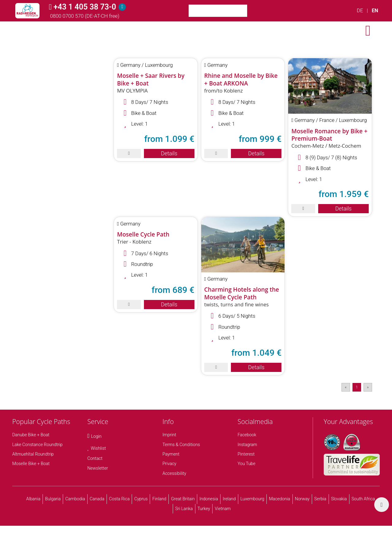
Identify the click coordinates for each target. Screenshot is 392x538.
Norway (302, 499)
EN (375, 11)
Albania (33, 499)
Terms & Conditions (181, 445)
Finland (160, 499)
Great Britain (183, 499)
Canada (97, 499)
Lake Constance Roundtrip (37, 445)
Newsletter (98, 468)
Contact (95, 458)
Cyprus (141, 499)
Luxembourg (252, 499)
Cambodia (75, 499)
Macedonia (279, 499)
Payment (171, 454)
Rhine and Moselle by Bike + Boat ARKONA (241, 80)
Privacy (170, 464)
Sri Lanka (184, 509)
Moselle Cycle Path (143, 234)
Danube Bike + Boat (31, 435)
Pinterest (246, 454)
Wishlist (98, 448)
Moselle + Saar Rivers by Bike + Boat (151, 80)
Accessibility (174, 473)
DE (360, 11)
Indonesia (209, 499)
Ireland (229, 499)
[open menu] (368, 31)
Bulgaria (53, 499)
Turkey (204, 509)
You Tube (247, 464)
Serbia (320, 499)
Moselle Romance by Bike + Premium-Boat (329, 135)
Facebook (247, 435)
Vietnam (223, 509)
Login (96, 436)
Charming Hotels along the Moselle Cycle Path (242, 293)
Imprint (170, 435)
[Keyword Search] (218, 11)
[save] (129, 153)
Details (169, 153)
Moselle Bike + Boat (31, 464)
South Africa (363, 499)
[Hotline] (122, 7)
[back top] (382, 505)
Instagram (247, 445)
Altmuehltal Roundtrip (33, 454)
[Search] (255, 11)
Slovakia (339, 499)
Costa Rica (119, 499)
